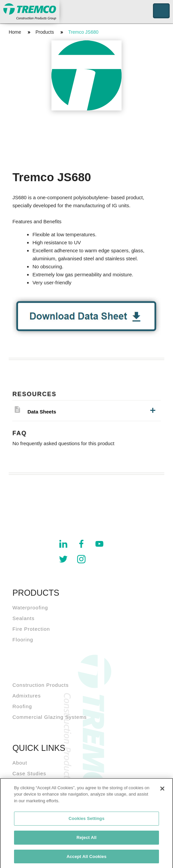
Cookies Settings (86, 820)
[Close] (162, 791)
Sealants (23, 618)
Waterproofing (30, 608)
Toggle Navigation (161, 11)
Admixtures (27, 696)
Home (15, 32)
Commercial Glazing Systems (50, 717)
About (20, 763)
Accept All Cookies (86, 858)
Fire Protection (31, 629)
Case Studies (29, 773)
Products (45, 32)
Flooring (23, 640)
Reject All (86, 839)
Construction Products (41, 685)
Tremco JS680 (83, 32)
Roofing (22, 706)
